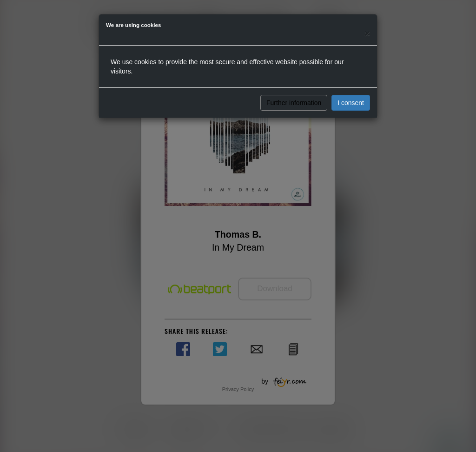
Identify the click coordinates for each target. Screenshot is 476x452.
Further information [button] (294, 103)
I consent (351, 103)
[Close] (367, 33)
